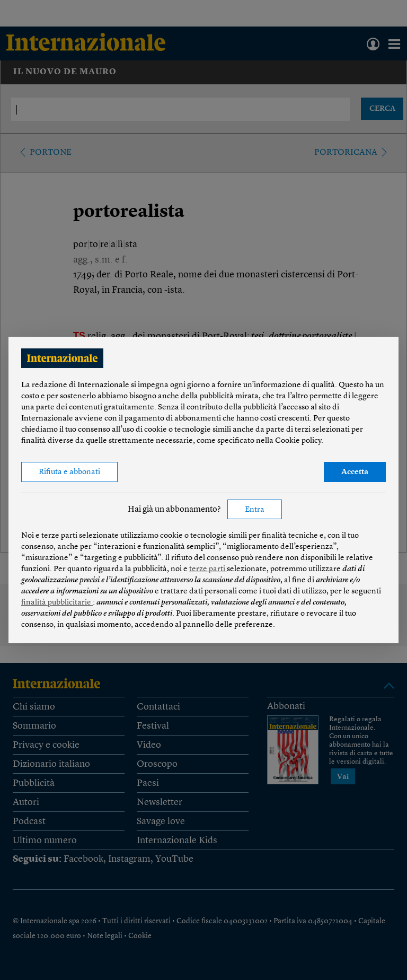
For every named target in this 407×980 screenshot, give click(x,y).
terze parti (208, 569)
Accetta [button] (355, 472)
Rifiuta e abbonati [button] (69, 472)
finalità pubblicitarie (57, 603)
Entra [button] (255, 510)
